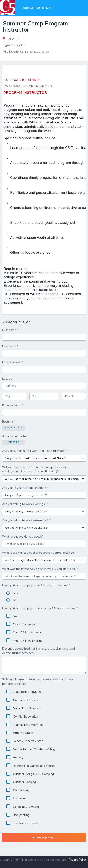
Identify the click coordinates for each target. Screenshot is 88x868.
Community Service (22, 700)
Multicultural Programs (24, 708)
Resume (8, 422)
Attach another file (15, 436)
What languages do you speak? (23, 537)
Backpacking (18, 815)
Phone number (12, 405)
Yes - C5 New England (24, 641)
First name (9, 330)
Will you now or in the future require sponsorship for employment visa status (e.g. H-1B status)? (36, 469)
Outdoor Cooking (21, 782)
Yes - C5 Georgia (21, 624)
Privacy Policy (78, 860)
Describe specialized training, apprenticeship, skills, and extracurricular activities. (39, 651)
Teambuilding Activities (25, 725)
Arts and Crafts (20, 733)
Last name (9, 346)
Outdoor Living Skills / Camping (30, 774)
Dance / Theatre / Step (25, 741)
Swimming (16, 798)
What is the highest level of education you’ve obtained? (39, 553)
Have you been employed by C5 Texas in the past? (36, 585)
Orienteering (18, 790)
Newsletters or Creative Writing (31, 749)
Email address (12, 362)
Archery (15, 757)
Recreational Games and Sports (30, 766)
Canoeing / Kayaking (23, 807)
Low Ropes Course (22, 823)
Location (8, 379)
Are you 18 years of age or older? (24, 488)
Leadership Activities (23, 692)
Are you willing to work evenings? (24, 504)
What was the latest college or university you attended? (39, 569)
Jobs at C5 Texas (37, 8)
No (12, 600)
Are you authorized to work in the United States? (35, 451)
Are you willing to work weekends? (25, 520)
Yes (12, 593)
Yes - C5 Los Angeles (24, 632)
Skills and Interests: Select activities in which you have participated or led (38, 682)
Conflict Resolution (22, 716)
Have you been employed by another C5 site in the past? (40, 608)
